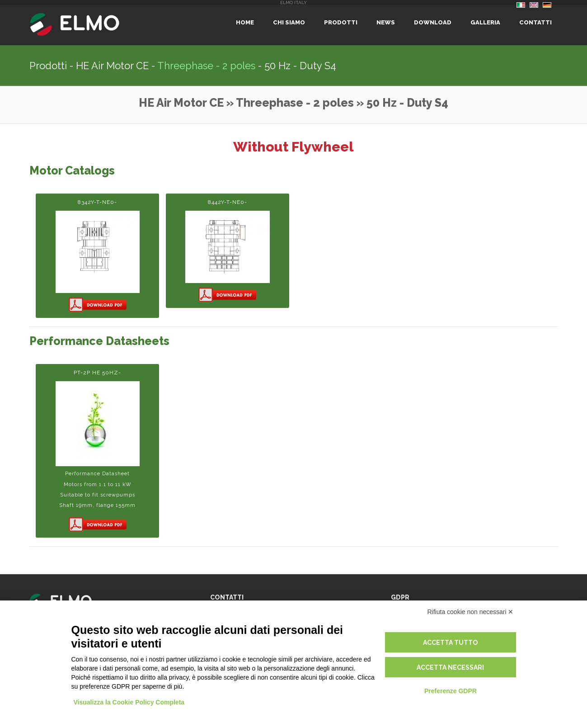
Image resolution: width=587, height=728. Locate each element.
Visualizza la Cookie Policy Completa (129, 702)
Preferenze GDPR (451, 691)
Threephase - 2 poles (206, 66)
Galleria (485, 22)
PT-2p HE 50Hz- (97, 451)
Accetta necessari (450, 667)
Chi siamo (289, 22)
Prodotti (341, 22)
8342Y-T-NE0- (97, 256)
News (386, 22)
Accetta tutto (450, 643)
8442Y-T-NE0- (228, 251)
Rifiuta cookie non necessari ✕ (471, 612)
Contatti (535, 22)
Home (245, 22)
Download (433, 22)
